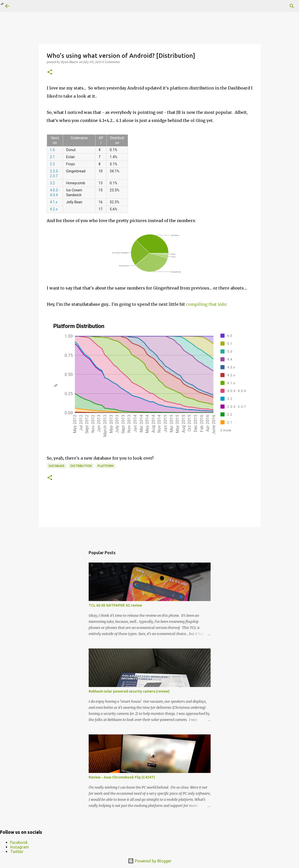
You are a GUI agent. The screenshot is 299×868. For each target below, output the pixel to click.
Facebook (19, 842)
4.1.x (54, 202)
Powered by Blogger (150, 861)
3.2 (52, 183)
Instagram (20, 847)
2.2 (52, 164)
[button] (50, 72)
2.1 (52, 157)
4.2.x (54, 209)
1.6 (52, 150)
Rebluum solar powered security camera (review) (129, 691)
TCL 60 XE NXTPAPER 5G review (115, 605)
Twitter (17, 852)
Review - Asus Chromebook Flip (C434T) (122, 777)
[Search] (292, 6)
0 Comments (111, 62)
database (57, 466)
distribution (81, 466)
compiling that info (206, 304)
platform (106, 466)
